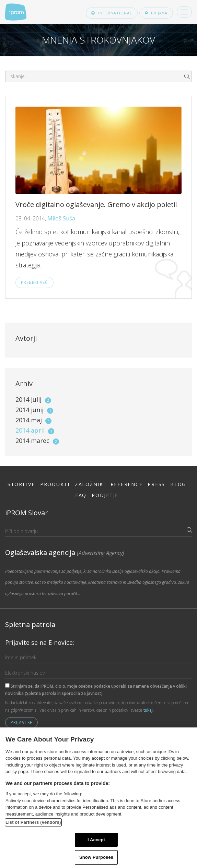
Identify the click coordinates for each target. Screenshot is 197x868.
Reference (127, 484)
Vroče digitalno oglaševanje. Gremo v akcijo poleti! (96, 204)
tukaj (148, 710)
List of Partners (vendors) (33, 822)
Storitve (21, 484)
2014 (33, 399)
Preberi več (34, 282)
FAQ (81, 495)
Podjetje (105, 495)
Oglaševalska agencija (65, 552)
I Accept (96, 840)
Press (156, 484)
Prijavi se (21, 722)
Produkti (55, 484)
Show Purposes (96, 857)
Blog (178, 484)
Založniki (90, 484)
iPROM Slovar (27, 513)
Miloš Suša (61, 218)
